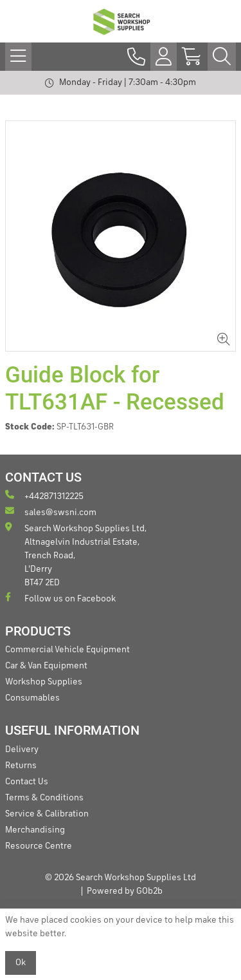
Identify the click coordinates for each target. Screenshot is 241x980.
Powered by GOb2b (125, 891)
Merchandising (35, 830)
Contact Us (27, 782)
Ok (21, 963)
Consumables (32, 698)
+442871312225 (44, 495)
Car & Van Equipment (46, 666)
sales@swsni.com (51, 512)
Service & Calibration (47, 814)
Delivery (22, 749)
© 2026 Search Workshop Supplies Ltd (121, 878)
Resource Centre (39, 846)
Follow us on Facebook (60, 598)
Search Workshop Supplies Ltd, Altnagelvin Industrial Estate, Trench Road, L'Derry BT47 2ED (76, 555)
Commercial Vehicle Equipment (67, 650)
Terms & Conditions (44, 798)
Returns (21, 766)
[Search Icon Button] (222, 57)
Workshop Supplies (44, 682)
